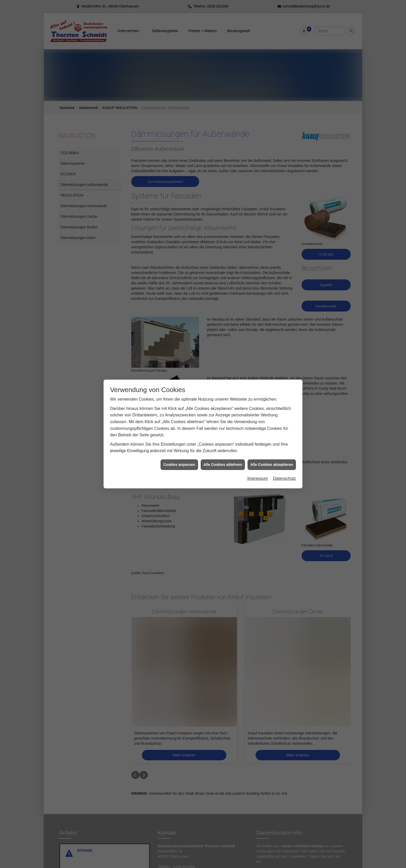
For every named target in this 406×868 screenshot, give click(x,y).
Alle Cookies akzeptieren (272, 459)
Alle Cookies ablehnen (223, 459)
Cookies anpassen (179, 459)
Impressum (258, 473)
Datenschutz (284, 473)
